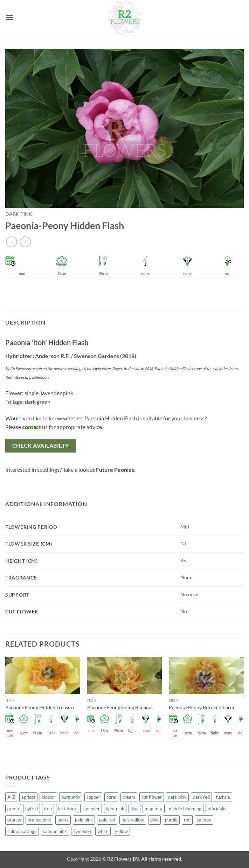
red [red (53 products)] (187, 820)
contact (32, 427)
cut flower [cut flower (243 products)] (152, 797)
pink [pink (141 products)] (154, 820)
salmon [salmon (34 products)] (204, 820)
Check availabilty (41, 446)
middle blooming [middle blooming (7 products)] (185, 809)
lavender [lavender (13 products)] (91, 809)
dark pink (19, 214)
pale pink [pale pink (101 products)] (84, 820)
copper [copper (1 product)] (93, 797)
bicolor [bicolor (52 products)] (48, 797)
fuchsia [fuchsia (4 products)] (223, 797)
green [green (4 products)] (13, 809)
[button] (9, 17)
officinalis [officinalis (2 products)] (217, 809)
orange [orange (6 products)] (14, 820)
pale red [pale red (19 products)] (107, 820)
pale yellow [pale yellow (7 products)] (133, 820)
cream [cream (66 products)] (129, 797)
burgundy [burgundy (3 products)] (71, 797)
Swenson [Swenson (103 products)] (82, 831)
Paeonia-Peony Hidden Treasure (40, 707)
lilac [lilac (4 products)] (134, 809)
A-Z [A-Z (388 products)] (11, 797)
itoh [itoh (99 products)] (48, 809)
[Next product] (11, 242)
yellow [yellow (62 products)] (121, 831)
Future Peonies (115, 469)
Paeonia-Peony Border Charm (202, 707)
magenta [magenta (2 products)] (154, 809)
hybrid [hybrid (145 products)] (32, 809)
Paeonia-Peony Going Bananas (120, 707)
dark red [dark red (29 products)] (201, 797)
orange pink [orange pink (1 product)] (39, 820)
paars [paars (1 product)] (63, 820)
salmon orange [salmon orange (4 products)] (22, 831)
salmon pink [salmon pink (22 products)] (55, 831)
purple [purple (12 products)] (171, 820)
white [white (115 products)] (103, 831)
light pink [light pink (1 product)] (115, 809)
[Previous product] (25, 242)
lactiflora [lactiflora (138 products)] (67, 809)
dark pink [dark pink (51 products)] (177, 797)
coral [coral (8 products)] (111, 797)
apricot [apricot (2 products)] (28, 797)
